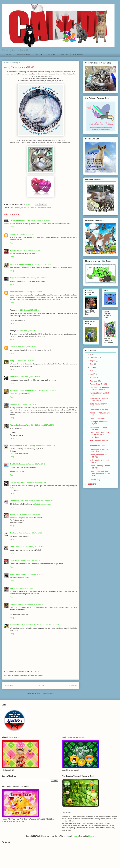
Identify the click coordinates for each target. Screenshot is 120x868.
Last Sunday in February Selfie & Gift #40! (99, 388)
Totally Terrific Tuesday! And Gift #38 (99, 399)
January (93, 480)
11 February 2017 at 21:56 (23, 588)
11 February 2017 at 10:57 (44, 501)
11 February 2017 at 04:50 (31, 377)
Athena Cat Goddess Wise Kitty (22, 425)
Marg (12, 361)
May (92, 371)
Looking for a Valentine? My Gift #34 (99, 423)
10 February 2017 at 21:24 (37, 278)
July (92, 364)
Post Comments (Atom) (46, 693)
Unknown (14, 347)
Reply (12, 227)
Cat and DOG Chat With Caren (22, 501)
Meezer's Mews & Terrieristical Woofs (24, 625)
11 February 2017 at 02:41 (30, 331)
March (93, 378)
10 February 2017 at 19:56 (32, 250)
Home (9, 55)
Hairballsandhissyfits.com (20, 220)
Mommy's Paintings (23, 55)
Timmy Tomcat (16, 514)
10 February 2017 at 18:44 (40, 220)
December (94, 357)
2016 (90, 484)
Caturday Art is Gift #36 (99, 409)
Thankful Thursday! (97, 418)
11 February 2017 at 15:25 (31, 560)
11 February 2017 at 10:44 (37, 482)
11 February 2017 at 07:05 (29, 404)
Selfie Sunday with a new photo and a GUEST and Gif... (99, 435)
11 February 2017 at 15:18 (35, 547)
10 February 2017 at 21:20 (41, 264)
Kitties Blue (14, 404)
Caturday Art (41, 208)
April (92, 374)
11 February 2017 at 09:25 (46, 446)
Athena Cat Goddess (29, 208)
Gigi (12, 588)
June (92, 367)
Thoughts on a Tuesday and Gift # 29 (99, 450)
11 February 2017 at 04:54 (46, 390)
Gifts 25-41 (51, 55)
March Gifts (64, 55)
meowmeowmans (17, 604)
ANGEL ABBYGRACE (18, 574)
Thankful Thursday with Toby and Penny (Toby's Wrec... (100, 473)
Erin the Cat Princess (18, 482)
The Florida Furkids (18, 464)
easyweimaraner (16, 292)
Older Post (73, 685)
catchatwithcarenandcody (42, 504)
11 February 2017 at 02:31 (30, 310)
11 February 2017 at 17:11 (37, 574)
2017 (90, 354)
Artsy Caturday (15, 208)
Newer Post (9, 685)
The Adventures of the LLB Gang (23, 446)
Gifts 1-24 (38, 55)
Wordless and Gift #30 (98, 446)
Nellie (49, 208)
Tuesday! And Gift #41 (98, 384)
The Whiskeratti (16, 250)
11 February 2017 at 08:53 (45, 425)
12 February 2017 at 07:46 (34, 604)
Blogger (91, 836)
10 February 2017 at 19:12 (26, 234)
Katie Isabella (15, 377)
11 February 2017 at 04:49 (24, 361)
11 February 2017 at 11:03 (32, 514)
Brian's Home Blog (17, 547)
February (94, 381)
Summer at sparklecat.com (20, 264)
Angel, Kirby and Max (18, 278)
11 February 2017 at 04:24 (28, 347)
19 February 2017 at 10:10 (49, 625)
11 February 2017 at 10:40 (35, 464)
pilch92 (13, 234)
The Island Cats (16, 533)
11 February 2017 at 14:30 (32, 533)
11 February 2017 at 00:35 (33, 292)
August (93, 361)
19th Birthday (78, 55)
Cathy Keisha (15, 560)
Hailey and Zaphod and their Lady (23, 390)
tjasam (76, 836)
